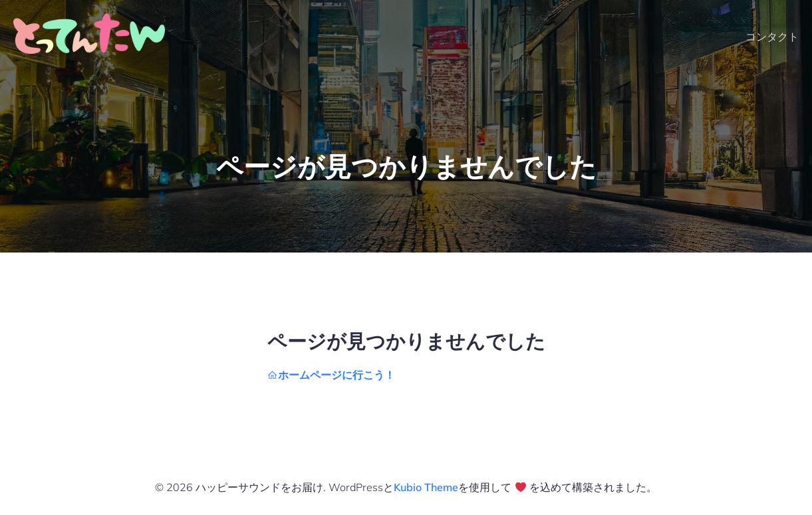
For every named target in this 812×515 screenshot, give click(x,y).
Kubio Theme (426, 487)
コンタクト (772, 37)
